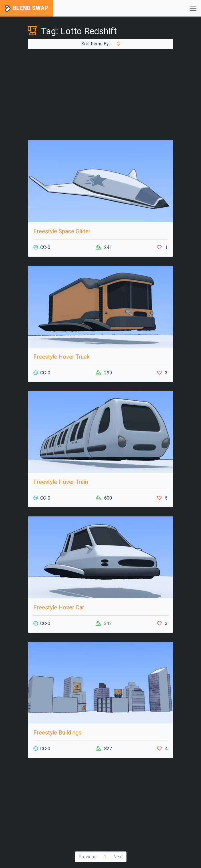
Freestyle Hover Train (61, 482)
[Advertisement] (100, 95)
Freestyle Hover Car (59, 607)
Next (118, 857)
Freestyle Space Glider (62, 231)
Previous (88, 857)
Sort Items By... (100, 44)
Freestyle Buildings (57, 733)
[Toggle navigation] (193, 8)
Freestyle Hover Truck (62, 357)
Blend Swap (26, 8)
